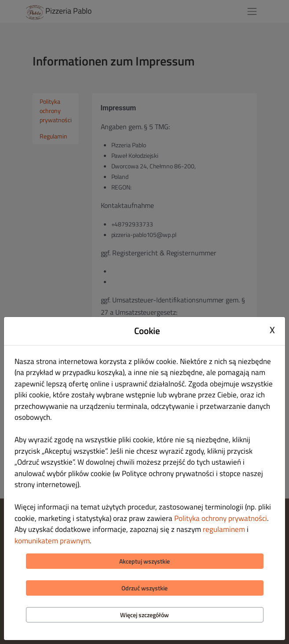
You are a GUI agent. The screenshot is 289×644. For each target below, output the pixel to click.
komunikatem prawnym (52, 541)
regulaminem (224, 529)
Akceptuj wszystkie (144, 561)
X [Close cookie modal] (272, 330)
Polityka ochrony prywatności (221, 518)
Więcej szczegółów (144, 615)
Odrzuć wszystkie (144, 588)
